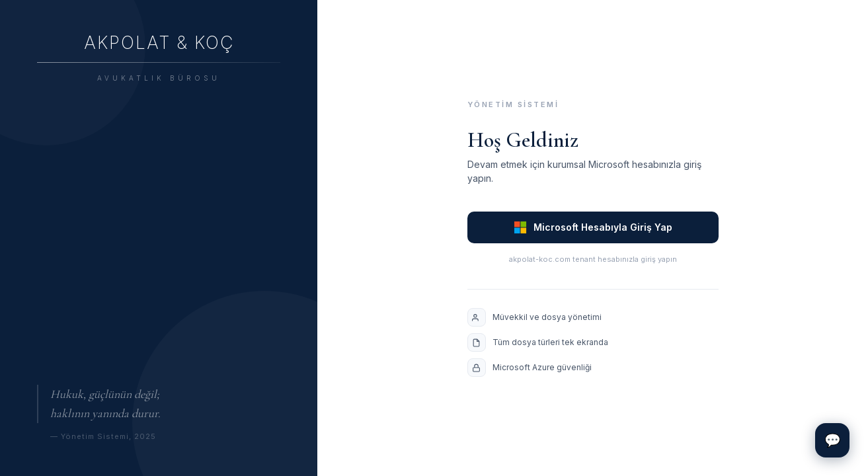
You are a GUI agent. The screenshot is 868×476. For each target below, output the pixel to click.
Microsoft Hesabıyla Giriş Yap (593, 227)
